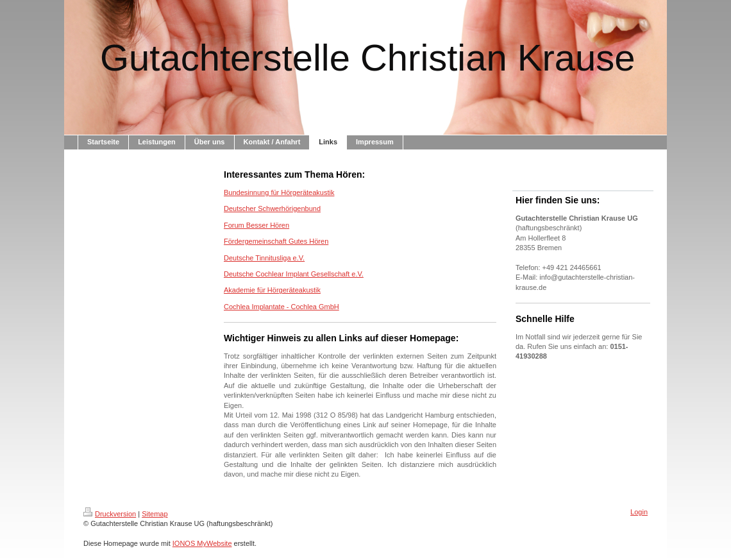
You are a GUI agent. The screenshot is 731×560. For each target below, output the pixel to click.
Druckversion (110, 514)
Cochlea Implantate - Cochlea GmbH (281, 307)
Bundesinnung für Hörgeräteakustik (279, 192)
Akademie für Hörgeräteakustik (272, 290)
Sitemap (155, 514)
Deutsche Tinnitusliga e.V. (264, 258)
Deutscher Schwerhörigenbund (272, 208)
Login (639, 512)
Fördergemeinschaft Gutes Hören (276, 241)
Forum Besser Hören (256, 225)
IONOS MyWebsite (202, 543)
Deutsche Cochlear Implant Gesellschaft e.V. (294, 274)
